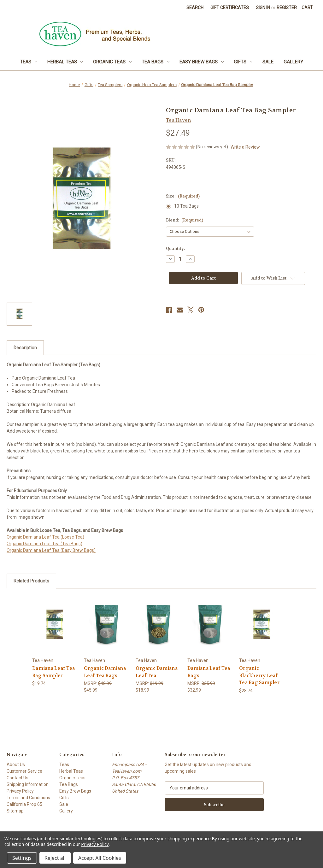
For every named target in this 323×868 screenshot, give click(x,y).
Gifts (243, 62)
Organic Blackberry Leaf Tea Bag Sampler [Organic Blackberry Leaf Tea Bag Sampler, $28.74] (259, 675)
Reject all (55, 858)
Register (287, 8)
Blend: (185, 220)
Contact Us (18, 778)
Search (195, 8)
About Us (16, 765)
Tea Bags (156, 62)
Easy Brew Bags (202, 62)
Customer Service (24, 771)
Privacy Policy (20, 791)
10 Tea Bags (186, 206)
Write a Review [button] (245, 147)
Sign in (263, 8)
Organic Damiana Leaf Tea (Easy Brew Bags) (51, 550)
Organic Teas (112, 62)
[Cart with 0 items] (307, 8)
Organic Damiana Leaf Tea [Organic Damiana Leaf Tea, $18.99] (157, 672)
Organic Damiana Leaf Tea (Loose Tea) (45, 537)
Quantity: (175, 248)
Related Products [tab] (31, 581)
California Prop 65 (24, 804)
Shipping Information (28, 784)
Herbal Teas (65, 62)
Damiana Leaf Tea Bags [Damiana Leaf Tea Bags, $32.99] (209, 672)
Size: (183, 196)
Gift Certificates (230, 8)
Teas (29, 62)
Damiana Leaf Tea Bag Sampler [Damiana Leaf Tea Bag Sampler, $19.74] (53, 672)
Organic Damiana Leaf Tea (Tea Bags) (44, 544)
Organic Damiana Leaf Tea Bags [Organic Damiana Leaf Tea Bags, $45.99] (105, 672)
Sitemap (15, 811)
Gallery (293, 62)
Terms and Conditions (28, 798)
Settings (22, 858)
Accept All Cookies (100, 858)
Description (25, 348)
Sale (268, 62)
